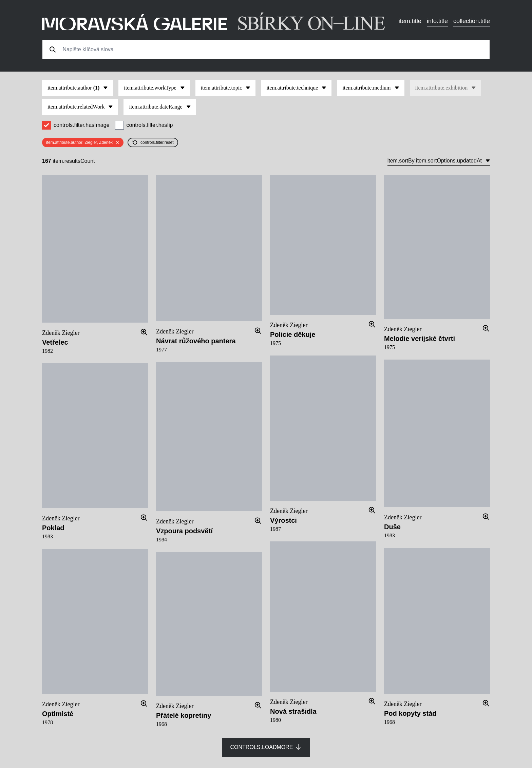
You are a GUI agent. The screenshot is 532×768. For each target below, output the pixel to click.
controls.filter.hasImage (82, 125)
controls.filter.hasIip (150, 125)
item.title (410, 21)
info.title (437, 21)
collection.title (472, 21)
